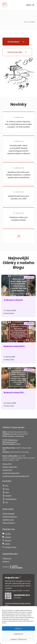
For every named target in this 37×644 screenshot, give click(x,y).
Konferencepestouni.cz (10, 517)
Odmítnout (18, 634)
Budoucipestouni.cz (9, 523)
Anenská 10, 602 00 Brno (16, 436)
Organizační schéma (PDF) (11, 473)
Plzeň (7, 492)
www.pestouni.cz (11, 442)
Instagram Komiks (10, 547)
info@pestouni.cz (13, 440)
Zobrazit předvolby (18, 639)
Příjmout (19, 629)
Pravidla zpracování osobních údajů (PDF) (16, 476)
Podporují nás (7, 558)
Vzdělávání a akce (8, 520)
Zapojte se (6, 561)
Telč (7, 502)
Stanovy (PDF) (7, 464)
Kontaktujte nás (17, 52)
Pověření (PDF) (7, 470)
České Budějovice (11, 499)
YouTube (8, 534)
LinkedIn (7, 544)
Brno (7, 486)
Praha (7, 489)
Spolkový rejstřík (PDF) (10, 467)
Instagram (8, 540)
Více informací (16, 42)
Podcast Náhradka (8, 514)
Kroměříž (8, 496)
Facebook (8, 537)
